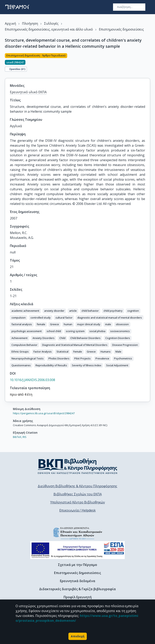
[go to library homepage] (78, 466)
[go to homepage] (17, 7)
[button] (25, 311)
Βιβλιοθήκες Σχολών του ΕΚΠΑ (78, 494)
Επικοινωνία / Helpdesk (77, 510)
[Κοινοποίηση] (149, 63)
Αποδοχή (78, 636)
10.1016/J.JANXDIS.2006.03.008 (32, 380)
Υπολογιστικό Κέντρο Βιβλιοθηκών (78, 502)
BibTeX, (17, 437)
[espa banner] (77, 550)
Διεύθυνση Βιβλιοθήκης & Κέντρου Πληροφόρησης (77, 486)
